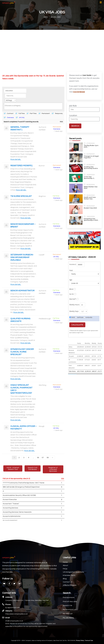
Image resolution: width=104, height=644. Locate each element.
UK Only (20, 118)
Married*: (73, 299)
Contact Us (68, 582)
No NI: (72, 294)
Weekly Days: (74, 311)
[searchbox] (33, 106)
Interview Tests (69, 575)
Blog (65, 579)
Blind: (71, 289)
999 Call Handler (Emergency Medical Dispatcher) (21, 487)
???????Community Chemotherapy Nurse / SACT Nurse (24, 483)
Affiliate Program (70, 585)
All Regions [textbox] (10, 100)
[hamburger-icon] (101, 3)
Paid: (71, 270)
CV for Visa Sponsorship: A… (90, 178)
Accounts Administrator (12, 516)
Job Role (73, 106)
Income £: (73, 264)
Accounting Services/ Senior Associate (17, 512)
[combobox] (11, 100)
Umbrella (88, 317)
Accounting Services (10, 508)
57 (43, 458)
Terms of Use (89, 641)
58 (48, 458)
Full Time (20, 113)
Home (65, 562)
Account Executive (10, 500)
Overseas (9, 118)
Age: (71, 280)
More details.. (16, 159)
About (65, 565)
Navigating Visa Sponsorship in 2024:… (92, 219)
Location (73, 115)
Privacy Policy (80, 641)
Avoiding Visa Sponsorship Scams (91, 168)
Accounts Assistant (10, 520)
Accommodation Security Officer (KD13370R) (19, 495)
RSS (61, 122)
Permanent (44, 113)
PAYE (72, 317)
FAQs (65, 569)
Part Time (31, 113)
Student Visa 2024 (90, 208)
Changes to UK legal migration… (91, 157)
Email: (8, 618)
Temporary (57, 113)
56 (38, 458)
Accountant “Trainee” (11, 504)
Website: (9, 611)
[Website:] (3, 611)
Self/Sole (79, 317)
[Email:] (3, 617)
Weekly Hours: (74, 305)
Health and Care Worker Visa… (90, 198)
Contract (9, 113)
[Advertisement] (52, 46)
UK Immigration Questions (73, 572)
